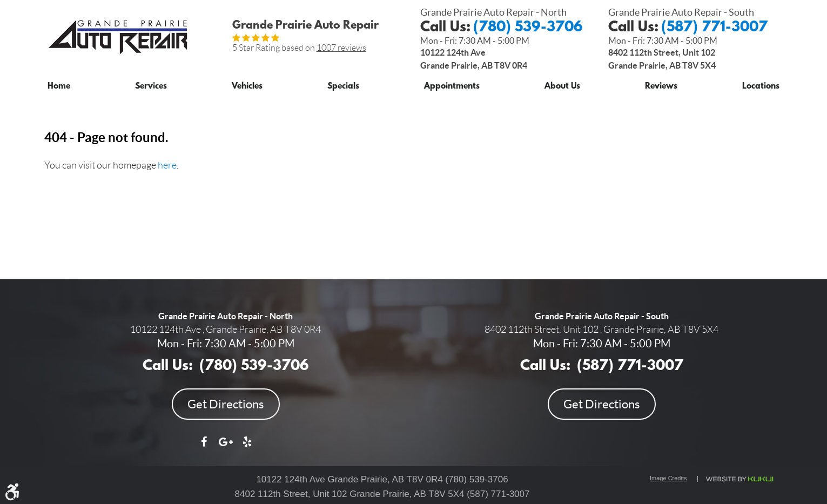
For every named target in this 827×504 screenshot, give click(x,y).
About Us (562, 87)
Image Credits (668, 478)
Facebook (204, 447)
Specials (343, 87)
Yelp (247, 447)
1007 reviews (341, 48)
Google (226, 447)
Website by (739, 479)
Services (151, 87)
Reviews (661, 87)
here (167, 165)
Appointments (452, 87)
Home (59, 87)
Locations (761, 87)
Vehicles (247, 87)
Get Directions (226, 404)
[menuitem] (59, 85)
